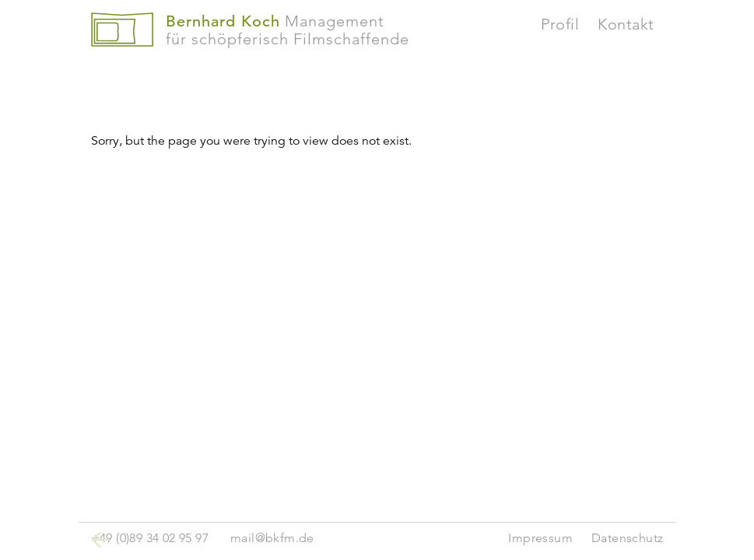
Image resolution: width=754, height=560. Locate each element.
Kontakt (626, 24)
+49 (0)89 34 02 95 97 (150, 538)
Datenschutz (627, 538)
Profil (560, 24)
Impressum (540, 538)
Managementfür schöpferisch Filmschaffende (288, 30)
